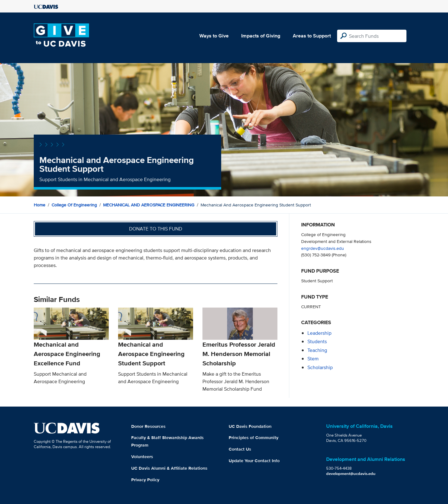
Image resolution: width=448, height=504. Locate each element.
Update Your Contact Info (254, 461)
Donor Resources (148, 426)
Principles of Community (254, 437)
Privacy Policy (145, 480)
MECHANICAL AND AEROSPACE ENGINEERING (149, 205)
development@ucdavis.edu (351, 474)
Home (40, 205)
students (317, 341)
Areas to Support (312, 36)
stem (313, 359)
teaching (317, 350)
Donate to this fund (156, 229)
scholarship (320, 367)
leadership (319, 333)
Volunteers (142, 457)
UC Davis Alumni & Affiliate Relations (169, 468)
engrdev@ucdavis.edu (323, 248)
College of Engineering (74, 205)
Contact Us (240, 449)
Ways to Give (214, 36)
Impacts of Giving (261, 36)
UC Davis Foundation (250, 426)
